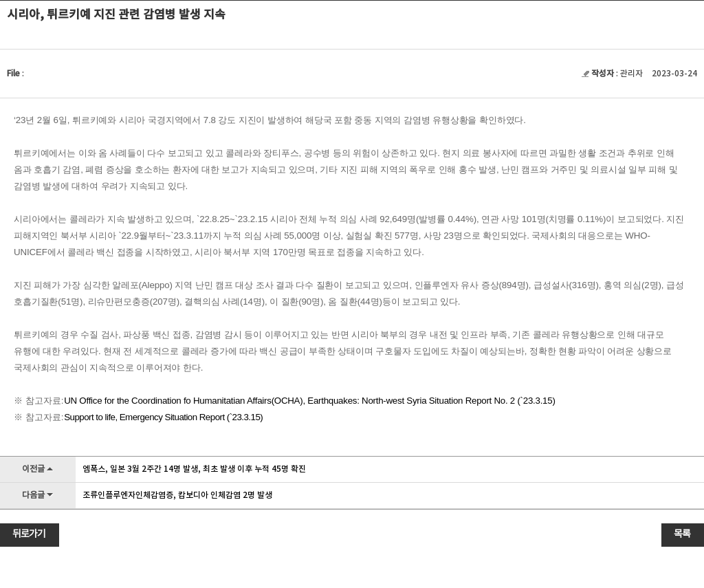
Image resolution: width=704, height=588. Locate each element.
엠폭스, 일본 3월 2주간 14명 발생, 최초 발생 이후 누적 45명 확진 (194, 469)
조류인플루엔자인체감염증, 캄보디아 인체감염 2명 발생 (177, 495)
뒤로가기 (29, 534)
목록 (682, 534)
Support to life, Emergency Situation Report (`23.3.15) (163, 417)
